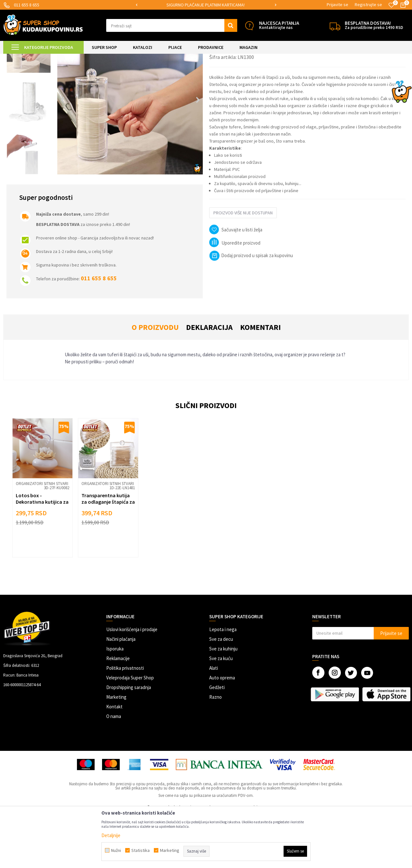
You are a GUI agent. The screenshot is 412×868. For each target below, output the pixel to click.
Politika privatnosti (125, 722)
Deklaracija (209, 381)
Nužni (116, 850)
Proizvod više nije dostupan (243, 266)
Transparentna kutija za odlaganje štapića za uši (108, 555)
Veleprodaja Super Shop (130, 731)
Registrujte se (368, 5)
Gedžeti (217, 741)
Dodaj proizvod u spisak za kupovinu (251, 309)
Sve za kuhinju (223, 702)
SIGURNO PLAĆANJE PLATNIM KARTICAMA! (206, 5)
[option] (206, 5)
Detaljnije (111, 835)
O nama (114, 770)
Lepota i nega (223, 683)
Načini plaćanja (121, 693)
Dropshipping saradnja (129, 741)
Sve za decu (221, 693)
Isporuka (115, 702)
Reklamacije (118, 712)
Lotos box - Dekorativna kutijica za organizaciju (42, 555)
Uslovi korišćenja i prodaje (132, 683)
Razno (215, 751)
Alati (214, 722)
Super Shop (48, 58)
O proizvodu (155, 381)
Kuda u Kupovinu (18, 58)
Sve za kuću (221, 712)
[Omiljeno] (391, 5)
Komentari (260, 381)
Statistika (140, 850)
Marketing (116, 751)
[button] (172, 25)
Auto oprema (222, 731)
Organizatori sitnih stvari (119, 58)
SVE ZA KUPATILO (78, 58)
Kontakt (114, 760)
